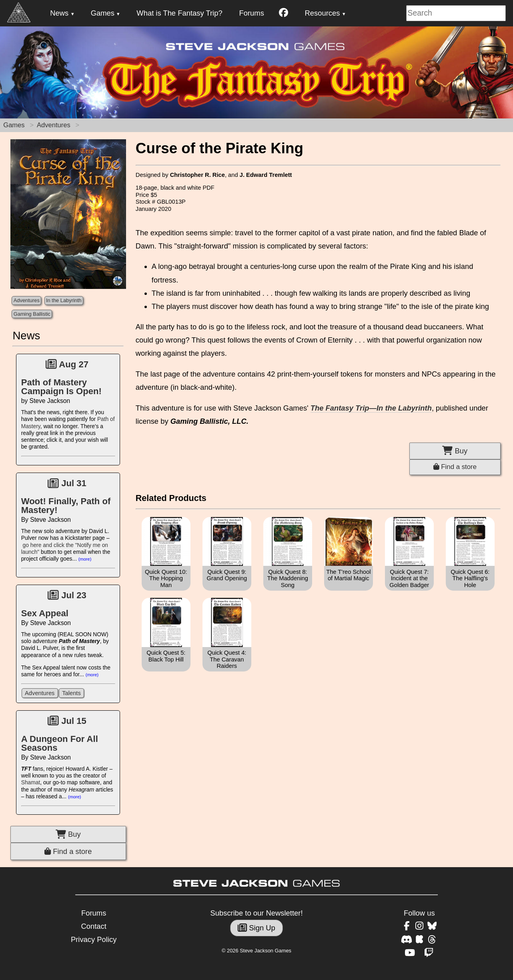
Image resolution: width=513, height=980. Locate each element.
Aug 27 (67, 364)
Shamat (31, 783)
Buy (68, 834)
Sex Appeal (45, 613)
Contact (93, 926)
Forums (252, 13)
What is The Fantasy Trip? (179, 13)
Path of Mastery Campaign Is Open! (61, 387)
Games (103, 13)
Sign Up (256, 928)
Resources (323, 13)
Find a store (68, 851)
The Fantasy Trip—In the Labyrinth (371, 408)
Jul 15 (67, 721)
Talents (71, 693)
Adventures (54, 125)
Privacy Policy (94, 939)
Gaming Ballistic (32, 314)
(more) (85, 559)
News (59, 13)
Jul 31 (67, 483)
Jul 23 (67, 595)
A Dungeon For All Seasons (60, 743)
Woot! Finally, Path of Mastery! (66, 506)
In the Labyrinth (64, 300)
